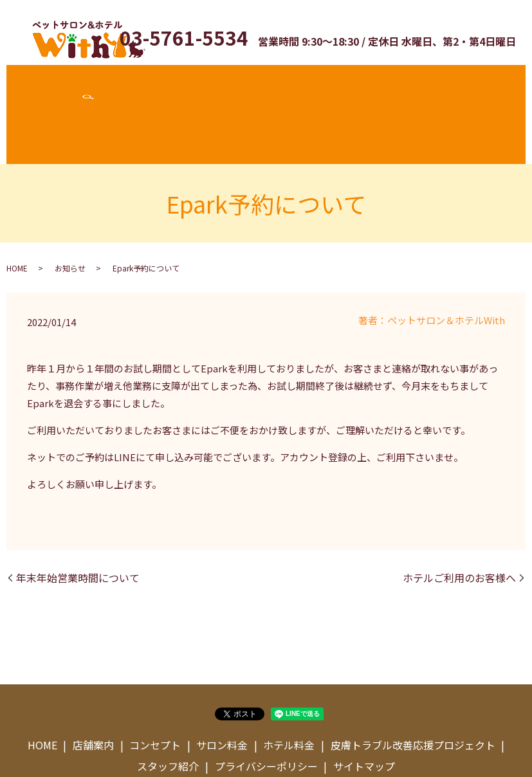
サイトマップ (364, 709)
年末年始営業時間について (78, 520)
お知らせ (70, 210)
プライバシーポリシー (266, 709)
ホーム (45, 85)
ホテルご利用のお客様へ (459, 520)
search (496, 86)
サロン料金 (189, 85)
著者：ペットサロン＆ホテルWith (432, 262)
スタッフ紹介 (455, 85)
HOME (17, 210)
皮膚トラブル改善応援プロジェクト (347, 85)
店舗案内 (86, 85)
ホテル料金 (243, 85)
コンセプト (135, 85)
